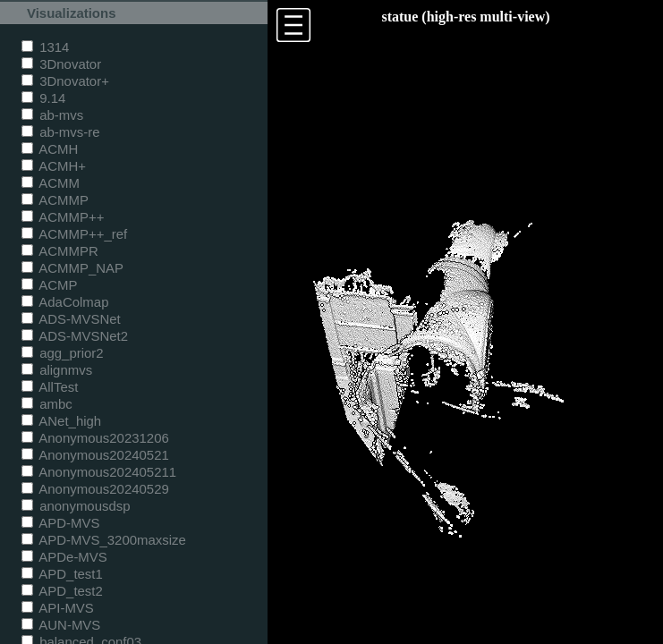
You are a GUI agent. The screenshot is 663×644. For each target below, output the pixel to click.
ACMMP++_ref (74, 234)
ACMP (50, 285)
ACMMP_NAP (72, 268)
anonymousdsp (76, 506)
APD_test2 (62, 591)
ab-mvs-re (60, 132)
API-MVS (58, 608)
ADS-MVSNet (71, 319)
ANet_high (61, 421)
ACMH (50, 149)
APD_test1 (62, 574)
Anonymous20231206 (95, 438)
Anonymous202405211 (99, 472)
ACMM (51, 183)
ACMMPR (60, 251)
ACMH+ (54, 166)
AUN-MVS (61, 625)
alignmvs (57, 370)
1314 (45, 47)
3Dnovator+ (65, 81)
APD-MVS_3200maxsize (104, 540)
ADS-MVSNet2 (75, 336)
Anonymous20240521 (95, 455)
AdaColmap (65, 302)
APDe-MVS (64, 557)
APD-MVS (60, 523)
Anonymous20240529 (95, 489)
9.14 (43, 98)
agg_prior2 (63, 353)
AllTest (50, 387)
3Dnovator (61, 64)
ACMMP (55, 200)
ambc (47, 404)
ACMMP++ (63, 217)
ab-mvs (52, 115)
